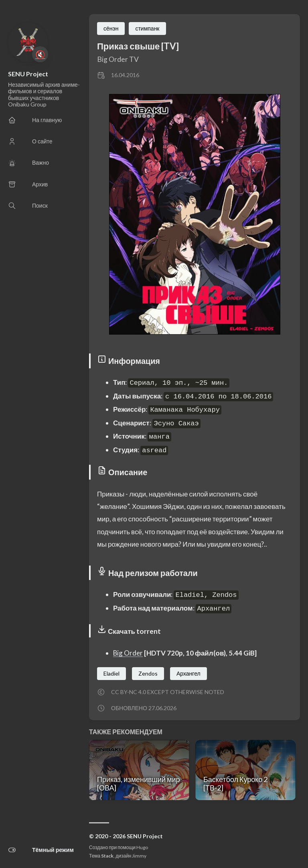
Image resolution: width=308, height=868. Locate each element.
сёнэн (111, 28)
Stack (107, 856)
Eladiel (111, 673)
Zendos (148, 673)
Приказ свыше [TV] (138, 46)
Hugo (142, 847)
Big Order (128, 653)
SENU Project (28, 74)
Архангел (188, 673)
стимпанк (147, 28)
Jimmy (139, 856)
